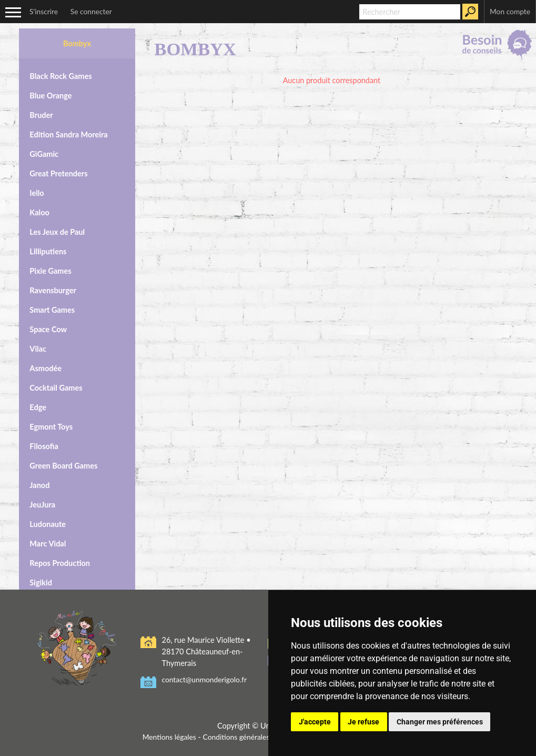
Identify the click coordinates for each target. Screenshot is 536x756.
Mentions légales (165, 734)
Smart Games (52, 307)
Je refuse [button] (363, 722)
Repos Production (60, 560)
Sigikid (41, 580)
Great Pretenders (58, 171)
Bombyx (77, 41)
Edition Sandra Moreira (68, 132)
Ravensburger (53, 288)
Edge (38, 405)
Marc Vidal (48, 541)
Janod (39, 483)
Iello (37, 190)
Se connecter (94, 11)
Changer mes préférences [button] (440, 722)
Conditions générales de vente (251, 734)
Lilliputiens (48, 249)
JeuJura (42, 502)
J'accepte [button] (315, 722)
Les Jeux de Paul (57, 229)
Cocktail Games (56, 385)
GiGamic (44, 151)
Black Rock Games (60, 73)
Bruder (41, 112)
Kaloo (39, 210)
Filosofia (44, 444)
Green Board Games (63, 463)
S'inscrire (44, 11)
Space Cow (48, 327)
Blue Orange (50, 93)
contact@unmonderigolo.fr (206, 677)
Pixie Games (50, 268)
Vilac (38, 346)
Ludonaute (48, 521)
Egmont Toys (51, 424)
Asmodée (45, 366)
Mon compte (509, 11)
